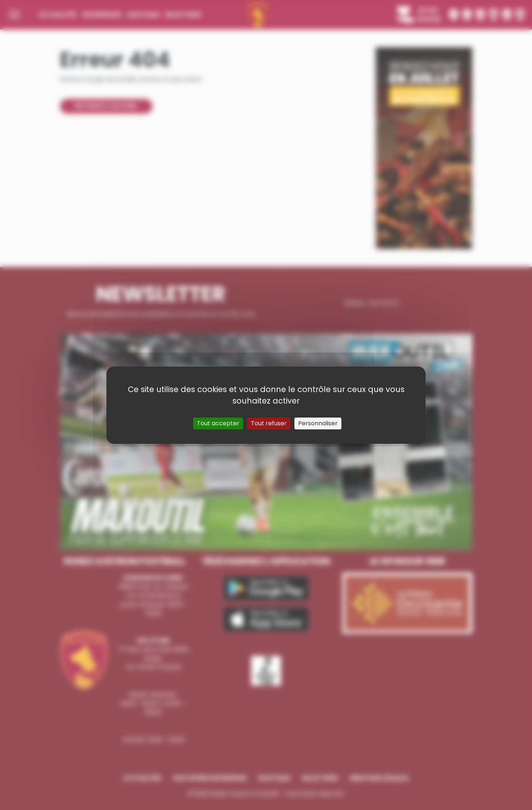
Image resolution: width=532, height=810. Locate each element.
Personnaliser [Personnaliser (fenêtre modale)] (318, 423)
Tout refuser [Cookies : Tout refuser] (269, 423)
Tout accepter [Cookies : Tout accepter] (218, 423)
